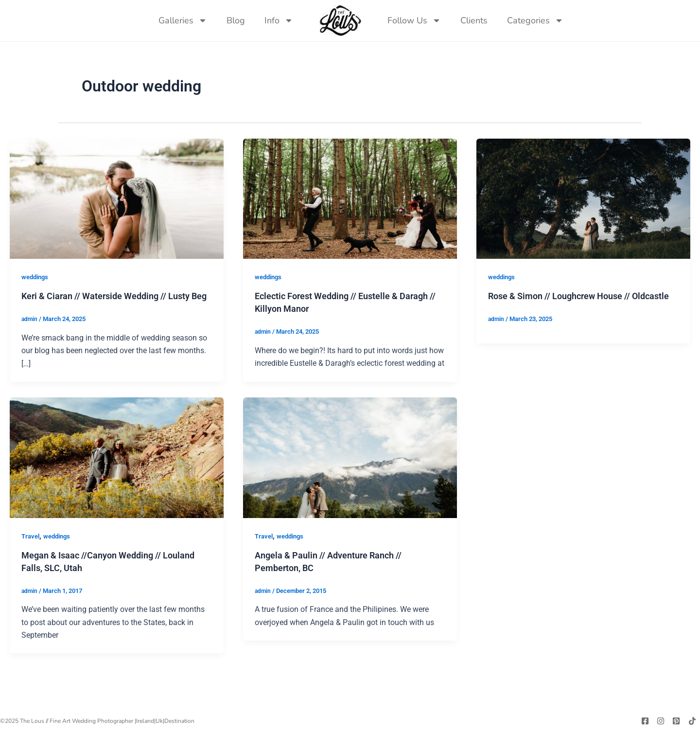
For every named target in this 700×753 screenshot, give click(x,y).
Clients (474, 20)
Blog (236, 20)
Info (279, 20)
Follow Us (414, 20)
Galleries (183, 20)
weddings (36, 282)
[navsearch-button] (583, 20)
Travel (31, 554)
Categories (535, 20)
